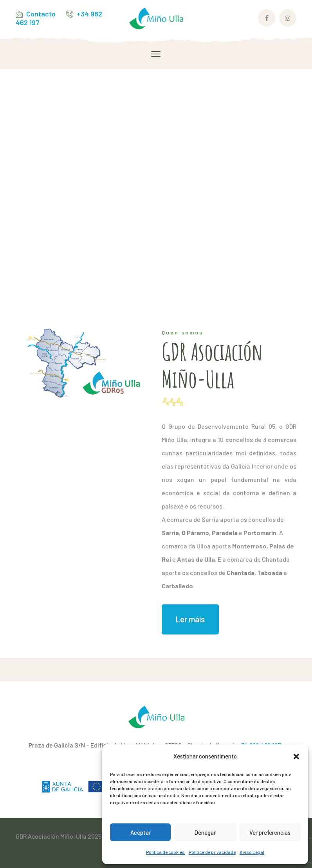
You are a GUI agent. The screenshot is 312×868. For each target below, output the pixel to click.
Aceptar (141, 832)
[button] (296, 757)
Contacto (41, 14)
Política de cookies (165, 852)
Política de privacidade (212, 852)
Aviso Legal (252, 852)
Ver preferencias (270, 832)
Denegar (205, 832)
